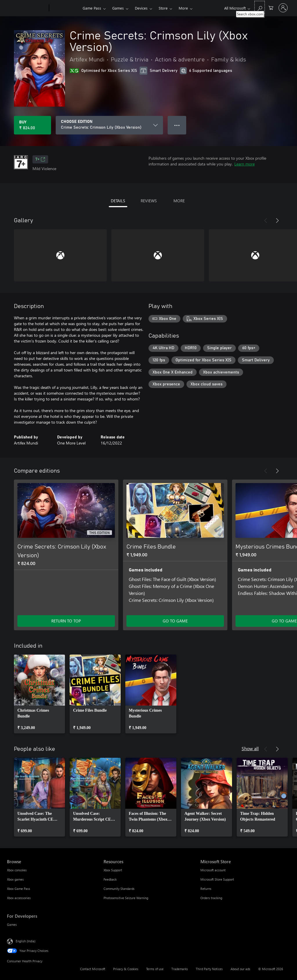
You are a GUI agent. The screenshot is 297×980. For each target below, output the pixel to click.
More (183, 8)
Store (163, 8)
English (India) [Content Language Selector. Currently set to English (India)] (26, 941)
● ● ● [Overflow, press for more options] (177, 125)
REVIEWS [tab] (149, 201)
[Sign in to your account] (283, 8)
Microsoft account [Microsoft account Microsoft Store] (213, 870)
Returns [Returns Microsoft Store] (206, 889)
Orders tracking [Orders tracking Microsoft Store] (211, 898)
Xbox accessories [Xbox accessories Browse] (19, 898)
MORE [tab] (179, 201)
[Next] (277, 221)
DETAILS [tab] (118, 201)
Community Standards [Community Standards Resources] (119, 889)
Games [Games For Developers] (12, 925)
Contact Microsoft (93, 969)
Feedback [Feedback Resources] (110, 879)
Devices (141, 8)
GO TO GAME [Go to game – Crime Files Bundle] (175, 621)
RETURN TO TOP (66, 621)
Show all (250, 748)
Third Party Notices (209, 969)
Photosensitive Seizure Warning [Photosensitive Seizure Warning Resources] (126, 898)
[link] (39, 694)
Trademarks (180, 969)
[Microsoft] (27, 8)
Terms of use (155, 969)
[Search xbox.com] (260, 7)
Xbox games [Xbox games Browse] (15, 879)
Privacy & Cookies (126, 969)
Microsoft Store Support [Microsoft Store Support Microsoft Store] (217, 879)
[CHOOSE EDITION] (109, 125)
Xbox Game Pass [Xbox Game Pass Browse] (19, 889)
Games (118, 8)
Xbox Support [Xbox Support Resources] (113, 870)
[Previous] (266, 221)
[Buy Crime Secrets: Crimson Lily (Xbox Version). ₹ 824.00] (32, 125)
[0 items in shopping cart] (271, 7)
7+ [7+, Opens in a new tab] (40, 159)
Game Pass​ (92, 8)
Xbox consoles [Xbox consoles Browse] (17, 870)
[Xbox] (65, 8)
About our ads (240, 969)
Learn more (245, 164)
